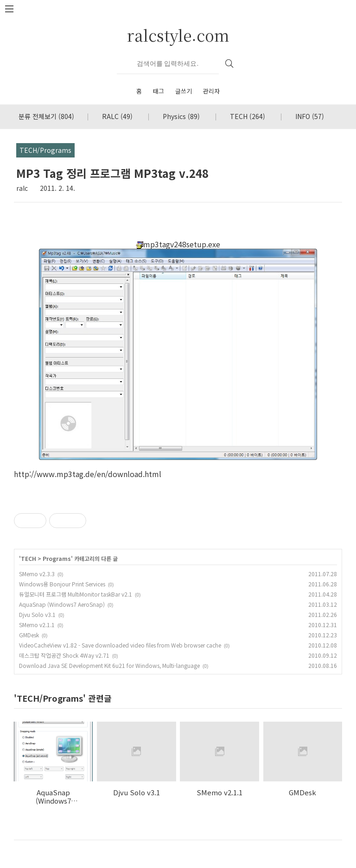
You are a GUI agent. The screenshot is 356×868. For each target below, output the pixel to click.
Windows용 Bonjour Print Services (62, 584)
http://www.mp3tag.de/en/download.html (88, 474)
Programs (57, 558)
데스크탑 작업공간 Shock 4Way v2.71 (64, 655)
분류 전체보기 (46, 116)
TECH (248, 116)
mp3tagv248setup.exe (178, 244)
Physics (181, 116)
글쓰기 (184, 91)
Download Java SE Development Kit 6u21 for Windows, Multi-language (109, 665)
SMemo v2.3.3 (37, 574)
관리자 (211, 91)
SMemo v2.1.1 (37, 625)
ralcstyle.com (178, 35)
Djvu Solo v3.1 (37, 614)
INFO (310, 116)
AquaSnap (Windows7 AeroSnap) (62, 604)
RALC (117, 116)
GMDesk (29, 635)
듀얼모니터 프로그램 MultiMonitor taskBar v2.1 (76, 594)
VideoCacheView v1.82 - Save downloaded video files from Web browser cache (120, 645)
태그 (159, 91)
